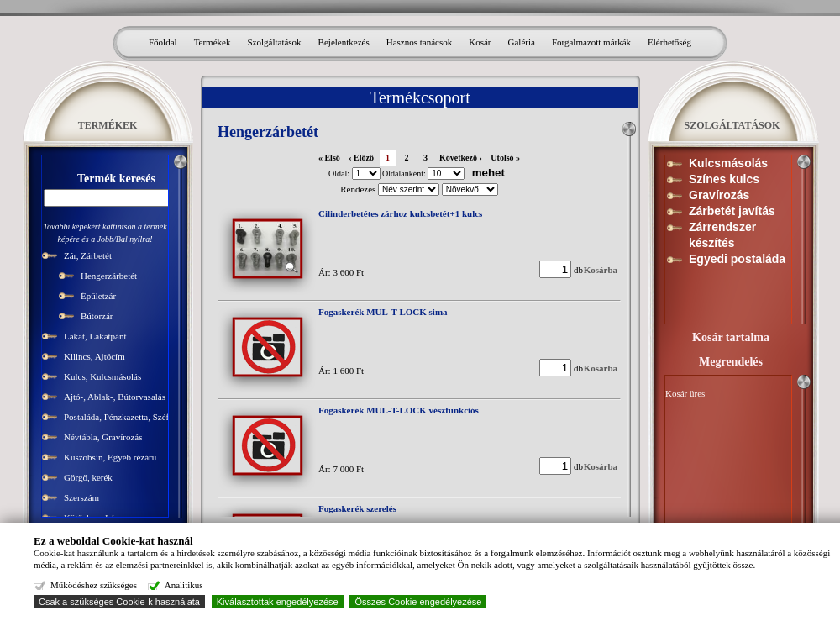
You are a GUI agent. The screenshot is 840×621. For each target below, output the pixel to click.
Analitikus (182, 585)
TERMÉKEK (108, 125)
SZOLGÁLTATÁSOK (732, 125)
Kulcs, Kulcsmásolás (102, 376)
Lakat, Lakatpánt (95, 336)
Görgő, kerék (88, 477)
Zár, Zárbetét (88, 255)
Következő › (461, 158)
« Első (329, 158)
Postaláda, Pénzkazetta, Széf (116, 417)
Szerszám (81, 497)
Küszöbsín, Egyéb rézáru (110, 457)
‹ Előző (361, 158)
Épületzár (98, 296)
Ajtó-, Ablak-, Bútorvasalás (115, 397)
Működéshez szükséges (93, 585)
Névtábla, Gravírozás (103, 437)
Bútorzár (97, 316)
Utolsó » (505, 158)
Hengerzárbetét (109, 276)
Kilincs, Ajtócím (94, 356)
